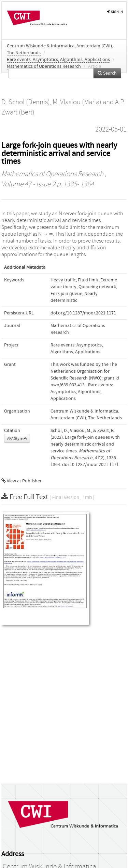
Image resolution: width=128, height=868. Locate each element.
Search (107, 73)
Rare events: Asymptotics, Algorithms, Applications (58, 60)
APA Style (17, 438)
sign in (115, 12)
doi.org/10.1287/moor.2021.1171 (83, 313)
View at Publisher (22, 481)
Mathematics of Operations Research (44, 66)
